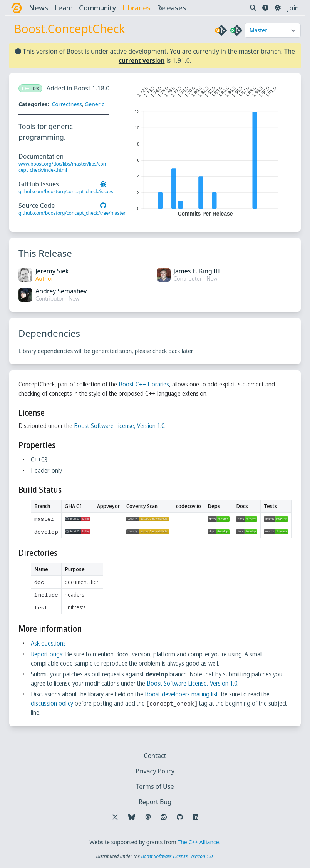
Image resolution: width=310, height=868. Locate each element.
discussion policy (52, 703)
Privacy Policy (155, 771)
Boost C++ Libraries (144, 384)
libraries (137, 8)
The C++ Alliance (198, 842)
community (98, 8)
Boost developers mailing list (181, 694)
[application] (205, 149)
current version (142, 60)
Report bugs (47, 654)
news (39, 8)
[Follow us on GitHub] (180, 817)
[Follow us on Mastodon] (148, 817)
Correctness (67, 104)
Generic (95, 104)
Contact (155, 756)
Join (293, 8)
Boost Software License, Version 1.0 (119, 426)
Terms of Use (155, 786)
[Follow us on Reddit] (164, 817)
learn (64, 8)
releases (171, 8)
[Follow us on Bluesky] (132, 817)
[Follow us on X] (115, 817)
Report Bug (155, 802)
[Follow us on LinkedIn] (196, 817)
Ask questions (48, 643)
